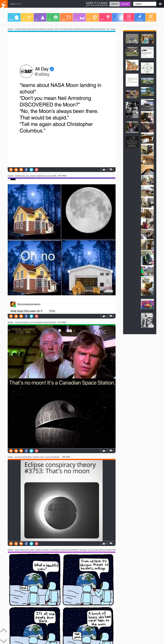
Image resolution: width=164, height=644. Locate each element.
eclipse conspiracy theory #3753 (29, 457)
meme (54, 176)
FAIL (40, 18)
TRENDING (140, 18)
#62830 (10, 550)
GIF (92, 18)
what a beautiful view (25, 550)
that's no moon (22, 322)
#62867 (10, 457)
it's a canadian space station (43, 322)
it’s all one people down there (103, 550)
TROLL (66, 18)
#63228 (10, 176)
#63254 (10, 29)
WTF (26, 18)
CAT (119, 18)
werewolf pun (44, 176)
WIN (105, 18)
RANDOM (151, 18)
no (108, 29)
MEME (14, 18)
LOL (53, 18)
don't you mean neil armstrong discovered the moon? (80, 29)
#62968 (10, 322)
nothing (83, 550)
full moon (31, 176)
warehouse (20, 176)
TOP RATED (129, 18)
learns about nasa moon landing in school (34, 29)
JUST (16, 4)
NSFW (79, 18)
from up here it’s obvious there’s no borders (57, 550)
